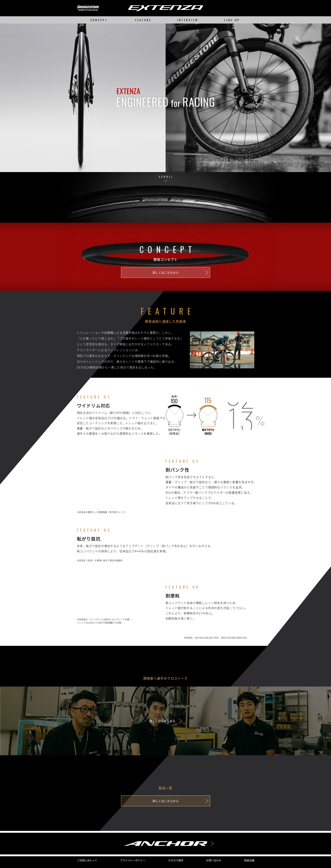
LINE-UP (232, 20)
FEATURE (143, 20)
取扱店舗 (249, 860)
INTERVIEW (188, 20)
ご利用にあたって (87, 860)
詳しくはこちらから (166, 272)
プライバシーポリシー (133, 860)
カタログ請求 (176, 860)
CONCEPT (99, 20)
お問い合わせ (214, 860)
